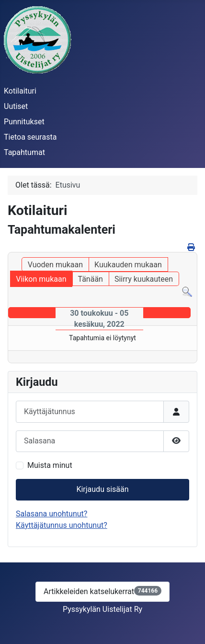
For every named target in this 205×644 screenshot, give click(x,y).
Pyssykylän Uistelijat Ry (102, 609)
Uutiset (16, 106)
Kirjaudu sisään (102, 489)
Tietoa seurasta (30, 137)
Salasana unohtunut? (51, 514)
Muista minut (50, 465)
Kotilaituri (20, 91)
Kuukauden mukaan (128, 265)
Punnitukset (24, 122)
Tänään (90, 279)
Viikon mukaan (41, 279)
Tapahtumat (24, 152)
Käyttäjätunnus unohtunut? (62, 525)
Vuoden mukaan (55, 265)
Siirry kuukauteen (144, 279)
